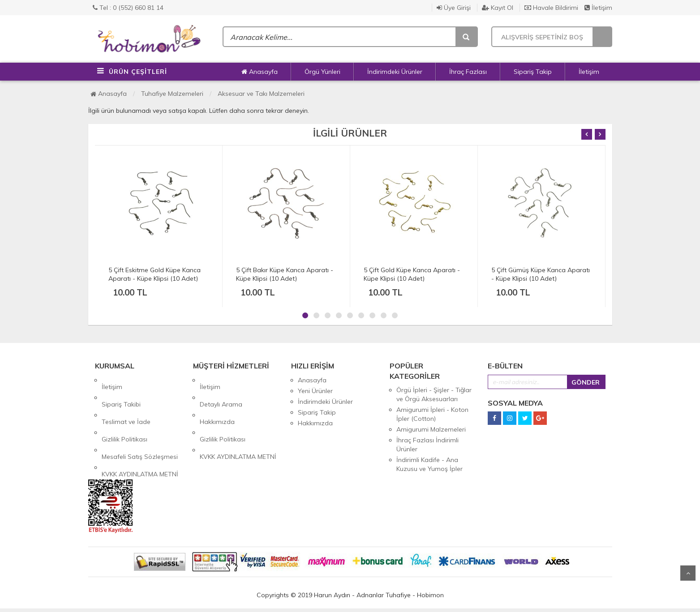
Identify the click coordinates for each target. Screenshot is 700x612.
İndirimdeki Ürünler (395, 72)
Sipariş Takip (533, 72)
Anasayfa (260, 72)
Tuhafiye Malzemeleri (172, 94)
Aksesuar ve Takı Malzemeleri (261, 94)
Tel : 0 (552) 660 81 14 (128, 8)
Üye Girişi (454, 8)
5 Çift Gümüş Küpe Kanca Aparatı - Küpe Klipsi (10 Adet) (541, 274)
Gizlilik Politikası (125, 412)
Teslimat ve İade (126, 402)
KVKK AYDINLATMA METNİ (140, 434)
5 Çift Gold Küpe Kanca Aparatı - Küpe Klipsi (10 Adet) (412, 274)
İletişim (598, 8)
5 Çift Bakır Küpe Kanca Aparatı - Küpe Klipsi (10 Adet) (285, 274)
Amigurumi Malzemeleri (431, 429)
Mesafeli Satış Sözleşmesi (140, 423)
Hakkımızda (217, 402)
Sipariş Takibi (121, 391)
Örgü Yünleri (322, 72)
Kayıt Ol (498, 8)
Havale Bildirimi (551, 8)
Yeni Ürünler (315, 391)
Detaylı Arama (221, 391)
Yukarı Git (688, 573)
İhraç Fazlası (468, 72)
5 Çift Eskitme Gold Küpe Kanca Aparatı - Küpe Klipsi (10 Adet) (155, 274)
